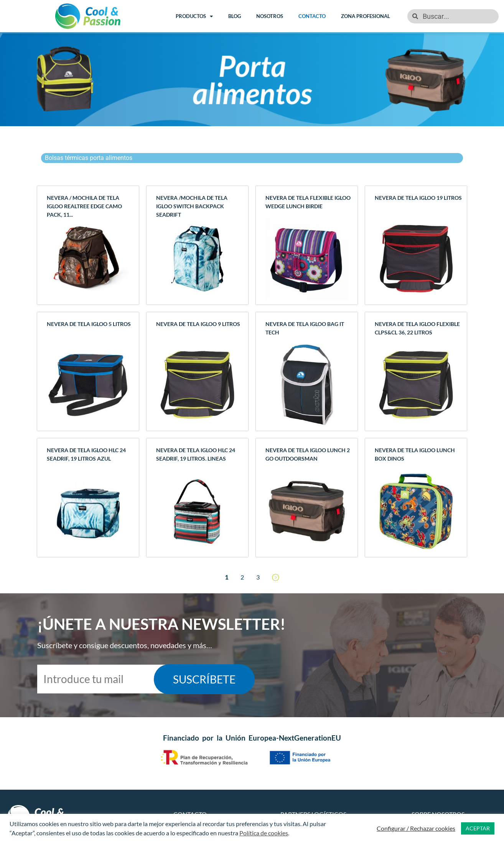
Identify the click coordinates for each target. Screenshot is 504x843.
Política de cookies (264, 833)
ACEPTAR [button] (478, 828)
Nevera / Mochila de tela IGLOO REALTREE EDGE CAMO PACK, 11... (84, 206)
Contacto (312, 16)
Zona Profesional (366, 16)
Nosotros (270, 16)
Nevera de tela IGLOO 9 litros (198, 324)
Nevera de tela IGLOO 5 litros (89, 324)
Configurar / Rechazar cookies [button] (416, 828)
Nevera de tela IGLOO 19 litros (418, 198)
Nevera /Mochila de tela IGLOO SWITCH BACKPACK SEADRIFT (192, 206)
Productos (194, 16)
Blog (235, 16)
